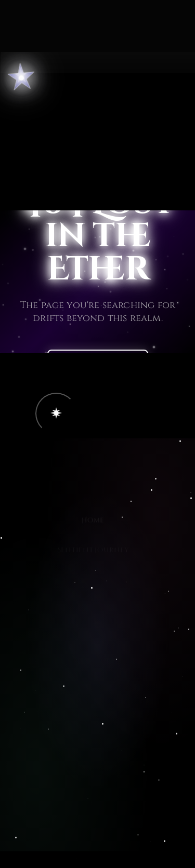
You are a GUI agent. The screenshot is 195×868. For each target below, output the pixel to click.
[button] (56, 413)
